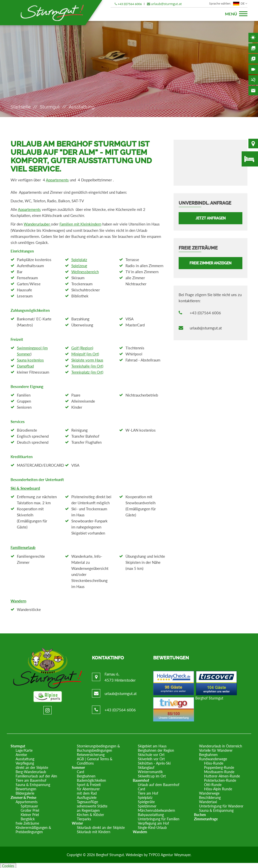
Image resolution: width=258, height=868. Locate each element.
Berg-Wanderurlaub (31, 771)
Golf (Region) (82, 347)
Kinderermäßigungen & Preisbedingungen (33, 829)
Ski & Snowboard (25, 488)
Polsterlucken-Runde (220, 780)
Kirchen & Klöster (90, 814)
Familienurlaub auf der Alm (36, 775)
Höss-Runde (214, 762)
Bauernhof (141, 780)
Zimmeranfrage (206, 818)
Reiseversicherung (91, 754)
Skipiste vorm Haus (87, 359)
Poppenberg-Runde (219, 767)
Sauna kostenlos (30, 359)
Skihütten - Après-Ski (154, 762)
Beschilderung (210, 797)
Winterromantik (150, 771)
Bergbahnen (86, 775)
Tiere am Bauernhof (31, 780)
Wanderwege (209, 792)
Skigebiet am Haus (152, 745)
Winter (77, 822)
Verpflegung (25, 762)
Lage (253, 144)
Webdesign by (137, 854)
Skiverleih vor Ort (151, 758)
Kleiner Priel (30, 814)
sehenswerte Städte (92, 805)
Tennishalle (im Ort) (87, 366)
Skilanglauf (146, 767)
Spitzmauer (29, 805)
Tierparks (84, 818)
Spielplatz (79, 259)
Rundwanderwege (213, 758)
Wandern (18, 600)
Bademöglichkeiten (91, 780)
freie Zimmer (250, 159)
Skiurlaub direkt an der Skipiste (101, 827)
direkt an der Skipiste (32, 767)
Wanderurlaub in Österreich (221, 745)
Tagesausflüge (87, 801)
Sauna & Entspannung (33, 784)
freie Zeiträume (27, 822)
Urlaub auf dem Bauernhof (159, 784)
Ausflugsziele (87, 797)
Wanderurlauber (37, 224)
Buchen (200, 814)
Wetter (253, 38)
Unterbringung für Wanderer (221, 805)
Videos (253, 59)
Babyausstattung (151, 814)
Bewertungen (26, 788)
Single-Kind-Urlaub (152, 827)
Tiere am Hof (148, 792)
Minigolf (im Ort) (85, 353)
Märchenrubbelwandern (156, 810)
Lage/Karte (24, 750)
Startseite (21, 107)
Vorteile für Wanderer (216, 750)
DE (228, 4)
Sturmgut (50, 107)
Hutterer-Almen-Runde (222, 775)
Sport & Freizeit (89, 784)
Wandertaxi (208, 801)
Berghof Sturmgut (209, 697)
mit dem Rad (87, 792)
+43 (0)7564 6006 (130, 4)
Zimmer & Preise (23, 797)
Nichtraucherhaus (253, 80)
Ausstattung (25, 758)
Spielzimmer (147, 805)
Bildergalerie (253, 48)
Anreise (21, 754)
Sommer (78, 767)
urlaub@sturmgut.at (166, 4)
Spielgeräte (146, 801)
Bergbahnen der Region (156, 750)
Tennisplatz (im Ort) (87, 372)
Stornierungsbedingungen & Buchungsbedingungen (98, 747)
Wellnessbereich (85, 271)
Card (80, 771)
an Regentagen (88, 810)
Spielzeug (79, 265)
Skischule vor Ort (151, 754)
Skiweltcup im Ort (152, 775)
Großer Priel (30, 810)
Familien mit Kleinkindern (80, 224)
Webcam (253, 69)
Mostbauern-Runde (219, 771)
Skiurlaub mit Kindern (94, 831)
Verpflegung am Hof (153, 822)
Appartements (57, 180)
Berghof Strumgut (110, 854)
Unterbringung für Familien (159, 818)
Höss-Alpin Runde (218, 788)
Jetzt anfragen (210, 218)
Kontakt (253, 91)
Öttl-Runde (213, 784)
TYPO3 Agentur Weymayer (170, 854)
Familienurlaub (23, 547)
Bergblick (28, 818)
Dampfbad (25, 366)
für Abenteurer (88, 788)
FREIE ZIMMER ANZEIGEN (211, 263)
